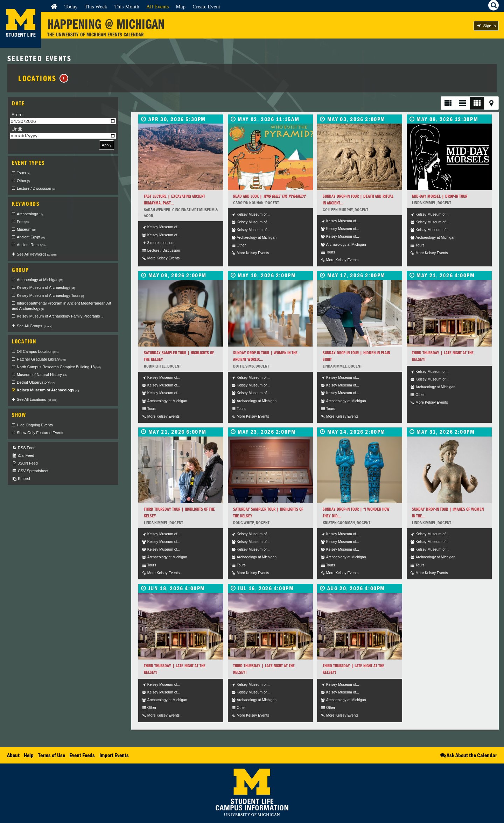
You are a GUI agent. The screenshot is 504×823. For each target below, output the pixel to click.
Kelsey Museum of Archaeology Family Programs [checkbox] (60, 316)
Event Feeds (82, 755)
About (13, 755)
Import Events (114, 755)
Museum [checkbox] (26, 229)
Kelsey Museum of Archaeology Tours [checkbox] (50, 295)
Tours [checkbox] (23, 173)
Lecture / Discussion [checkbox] (36, 188)
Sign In (486, 26)
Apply (107, 145)
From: (18, 115)
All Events (158, 6)
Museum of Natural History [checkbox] (42, 375)
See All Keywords (37, 254)
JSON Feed (25, 463)
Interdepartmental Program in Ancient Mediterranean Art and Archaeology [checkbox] (62, 306)
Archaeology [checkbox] (30, 214)
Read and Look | (269, 196)
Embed (21, 479)
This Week (96, 6)
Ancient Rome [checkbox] (31, 245)
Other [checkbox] (23, 181)
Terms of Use (52, 755)
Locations (43, 78)
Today (71, 6)
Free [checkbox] (23, 222)
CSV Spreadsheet (30, 471)
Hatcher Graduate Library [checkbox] (41, 359)
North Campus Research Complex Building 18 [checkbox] (59, 367)
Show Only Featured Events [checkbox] (40, 433)
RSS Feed (24, 448)
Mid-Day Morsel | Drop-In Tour (440, 196)
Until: (17, 129)
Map (181, 6)
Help (29, 755)
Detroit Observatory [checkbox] (36, 382)
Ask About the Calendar (468, 755)
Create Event (206, 6)
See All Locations (37, 399)
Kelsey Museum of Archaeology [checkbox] (46, 287)
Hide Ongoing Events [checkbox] (35, 425)
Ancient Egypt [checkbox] (31, 237)
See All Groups (34, 326)
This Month (127, 6)
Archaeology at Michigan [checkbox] (40, 280)
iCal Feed (23, 456)
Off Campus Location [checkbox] (38, 351)
